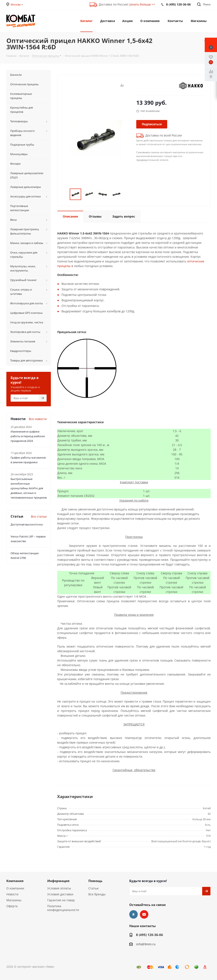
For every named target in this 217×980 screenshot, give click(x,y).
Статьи (93, 888)
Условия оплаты (59, 888)
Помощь (95, 881)
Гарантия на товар (61, 900)
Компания (15, 881)
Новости (12, 894)
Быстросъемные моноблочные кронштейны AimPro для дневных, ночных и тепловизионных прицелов (29, 488)
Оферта (12, 906)
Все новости (38, 419)
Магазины (14, 900)
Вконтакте (134, 914)
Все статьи (39, 516)
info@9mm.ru (146, 944)
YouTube (144, 914)
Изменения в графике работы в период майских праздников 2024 (28, 436)
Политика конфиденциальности (63, 908)
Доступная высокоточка (27, 524)
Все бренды (97, 894)
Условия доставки (60, 894)
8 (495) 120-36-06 (150, 935)
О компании (15, 888)
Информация (58, 881)
